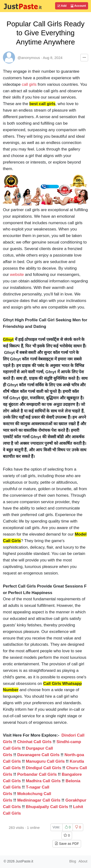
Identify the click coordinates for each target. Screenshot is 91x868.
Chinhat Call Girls (34, 742)
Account (78, 6)
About (83, 861)
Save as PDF (67, 844)
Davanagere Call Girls (38, 755)
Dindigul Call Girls (43, 768)
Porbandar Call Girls (37, 774)
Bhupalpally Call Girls (47, 807)
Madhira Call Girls (43, 781)
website (17, 275)
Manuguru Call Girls (45, 761)
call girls (29, 84)
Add (62, 6)
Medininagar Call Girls (39, 800)
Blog (73, 861)
